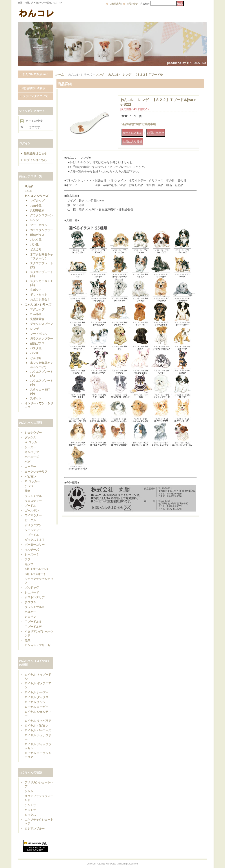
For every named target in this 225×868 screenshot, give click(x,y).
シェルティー (33, 530)
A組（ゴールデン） (37, 569)
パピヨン (30, 476)
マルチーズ (32, 550)
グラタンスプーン (42, 215)
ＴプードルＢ (33, 622)
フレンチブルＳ (35, 607)
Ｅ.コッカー (32, 481)
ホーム (60, 75)
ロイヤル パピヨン (36, 726)
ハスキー (30, 612)
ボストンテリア (35, 597)
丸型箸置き (37, 211)
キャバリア (32, 452)
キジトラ (30, 810)
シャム (29, 791)
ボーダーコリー (35, 545)
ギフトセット (39, 295)
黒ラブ (29, 564)
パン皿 (34, 245)
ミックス (30, 815)
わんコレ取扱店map (35, 74)
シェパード (32, 592)
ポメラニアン (33, 525)
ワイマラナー (33, 515)
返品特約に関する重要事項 (139, 124)
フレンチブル (33, 496)
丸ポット (36, 290)
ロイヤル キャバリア (38, 721)
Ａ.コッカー (32, 442)
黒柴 (27, 640)
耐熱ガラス (37, 235)
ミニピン (30, 617)
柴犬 (27, 491)
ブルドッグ (32, 588)
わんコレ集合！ (40, 299)
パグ (27, 462)
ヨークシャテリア (36, 472)
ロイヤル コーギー (36, 707)
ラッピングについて (35, 96)
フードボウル (39, 225)
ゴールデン (32, 511)
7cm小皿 (36, 206)
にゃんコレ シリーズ (38, 305)
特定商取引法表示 (34, 88)
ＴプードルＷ (33, 627)
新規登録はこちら (35, 153)
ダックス (30, 437)
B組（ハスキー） (36, 574)
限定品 (29, 186)
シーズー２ (32, 554)
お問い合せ (132, 4)
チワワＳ (30, 602)
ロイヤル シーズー (36, 692)
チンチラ (30, 805)
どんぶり (36, 249)
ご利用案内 (115, 4)
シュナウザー (33, 433)
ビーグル (30, 520)
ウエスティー (33, 501)
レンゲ (34, 220)
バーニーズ (32, 457)
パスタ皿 (36, 240)
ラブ (27, 559)
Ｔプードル (32, 535)
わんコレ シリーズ (36, 196)
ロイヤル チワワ (35, 702)
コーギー (30, 467)
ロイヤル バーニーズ (38, 730)
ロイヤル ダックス (36, 697)
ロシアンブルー (35, 829)
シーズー (30, 447)
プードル (30, 506)
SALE (28, 191)
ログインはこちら (35, 160)
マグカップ (37, 201)
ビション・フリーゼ (37, 645)
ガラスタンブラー (42, 230)
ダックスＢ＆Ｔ (35, 540)
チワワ (29, 486)
